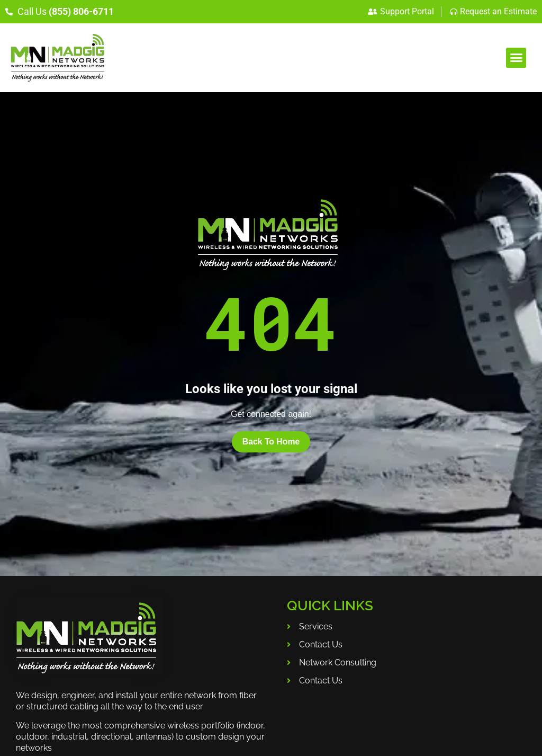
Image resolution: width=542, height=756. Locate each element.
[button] (516, 58)
